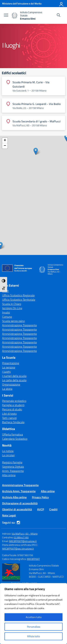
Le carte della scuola (14, 380)
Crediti (53, 509)
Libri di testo (9, 414)
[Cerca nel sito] (59, 15)
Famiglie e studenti (13, 405)
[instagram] (18, 522)
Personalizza (34, 627)
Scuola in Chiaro (12, 304)
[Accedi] (61, 4)
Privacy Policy (40, 497)
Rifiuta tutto (33, 636)
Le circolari (8, 455)
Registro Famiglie (12, 462)
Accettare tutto (34, 617)
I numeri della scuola (14, 376)
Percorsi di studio (12, 409)
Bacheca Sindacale (13, 422)
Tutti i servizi (9, 418)
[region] (33, 614)
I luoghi (6, 372)
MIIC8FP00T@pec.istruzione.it (18, 549)
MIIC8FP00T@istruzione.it (23, 541)
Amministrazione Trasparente (19, 325)
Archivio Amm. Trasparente (19, 491)
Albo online (9, 475)
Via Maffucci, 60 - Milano (25, 534)
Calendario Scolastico (15, 439)
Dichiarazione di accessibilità (20, 503)
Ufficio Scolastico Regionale (18, 295)
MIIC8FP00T (33, 559)
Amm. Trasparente (13, 471)
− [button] (5, 146)
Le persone (9, 367)
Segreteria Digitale (13, 467)
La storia (7, 389)
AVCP (41, 509)
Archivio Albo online (14, 497)
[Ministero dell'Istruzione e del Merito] (22, 3)
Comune (7, 317)
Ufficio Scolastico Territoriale (19, 300)
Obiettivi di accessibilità (17, 509)
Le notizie (8, 451)
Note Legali (9, 515)
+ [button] (5, 141)
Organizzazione (11, 384)
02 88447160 (21, 537)
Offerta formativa (13, 434)
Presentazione (11, 363)
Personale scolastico (14, 401)
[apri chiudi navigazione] (6, 15)
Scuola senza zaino (13, 321)
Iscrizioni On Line (12, 308)
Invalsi (6, 312)
